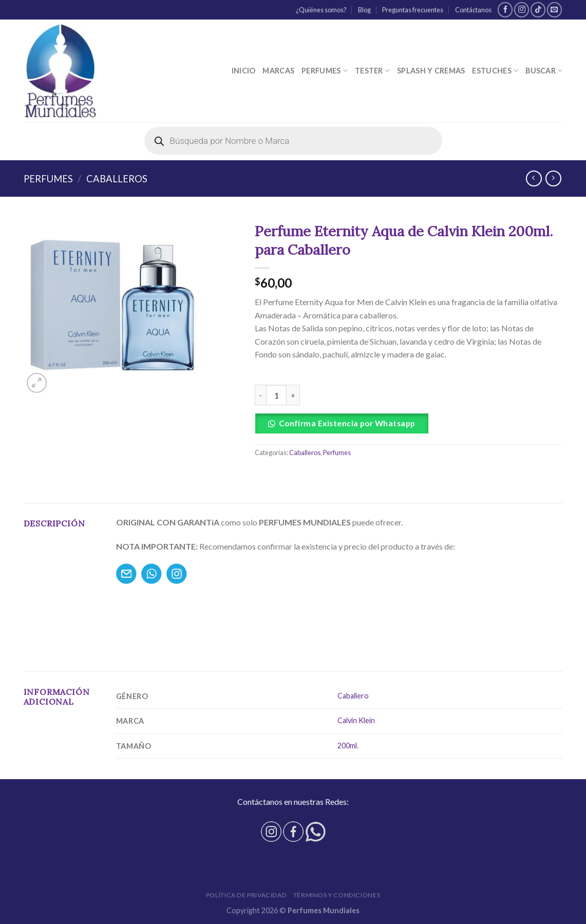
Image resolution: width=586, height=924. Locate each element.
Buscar (544, 71)
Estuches (495, 71)
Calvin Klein (356, 720)
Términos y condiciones (337, 895)
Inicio (244, 71)
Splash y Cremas (431, 71)
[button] (409, 423)
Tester (372, 71)
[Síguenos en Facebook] (505, 10)
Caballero (353, 696)
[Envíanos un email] (554, 10)
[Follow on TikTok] (538, 10)
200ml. (348, 746)
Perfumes (325, 71)
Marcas (278, 71)
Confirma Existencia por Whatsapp (347, 423)
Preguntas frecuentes (413, 10)
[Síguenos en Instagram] (522, 10)
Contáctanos (473, 10)
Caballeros (117, 179)
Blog (364, 10)
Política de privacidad (246, 895)
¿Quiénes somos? (321, 10)
